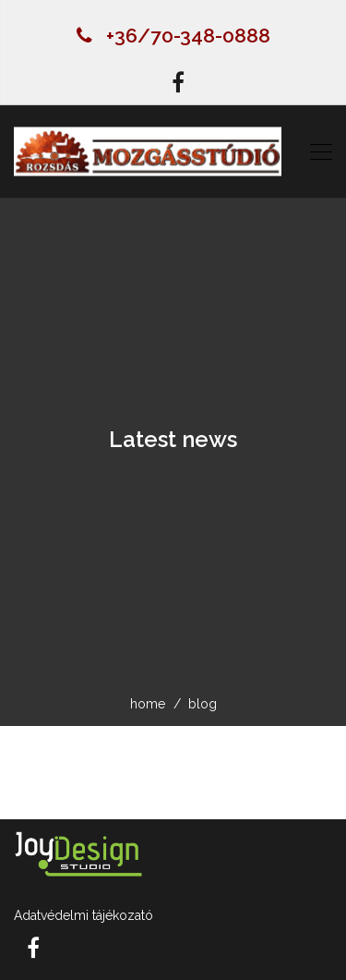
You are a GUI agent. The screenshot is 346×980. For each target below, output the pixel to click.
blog (203, 704)
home (148, 704)
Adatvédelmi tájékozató (84, 915)
